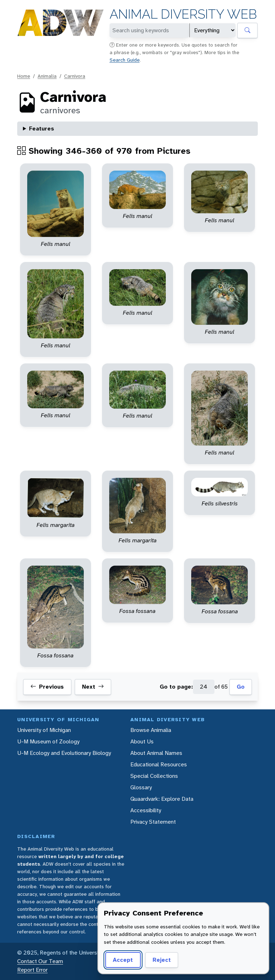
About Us (142, 741)
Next (93, 687)
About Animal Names (156, 753)
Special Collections (154, 776)
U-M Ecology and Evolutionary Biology (64, 753)
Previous (47, 687)
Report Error (32, 970)
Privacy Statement (153, 822)
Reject (162, 960)
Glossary (141, 787)
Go (241, 687)
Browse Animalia (151, 730)
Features (42, 129)
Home (24, 76)
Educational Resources (159, 764)
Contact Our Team (40, 961)
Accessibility (146, 810)
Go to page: (176, 687)
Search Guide (125, 60)
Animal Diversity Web (183, 14)
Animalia (47, 76)
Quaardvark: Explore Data (162, 799)
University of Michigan (44, 730)
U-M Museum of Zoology (48, 741)
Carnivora (75, 76)
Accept (123, 960)
